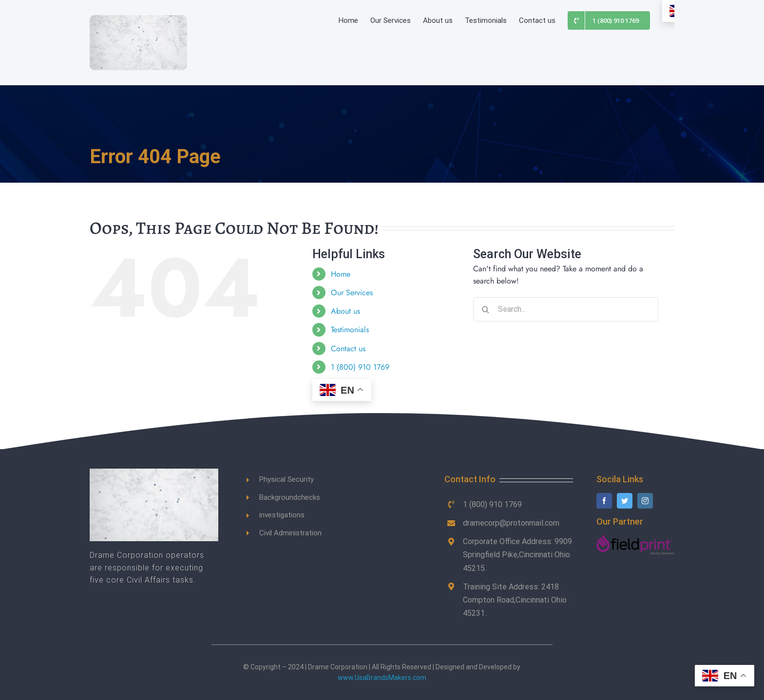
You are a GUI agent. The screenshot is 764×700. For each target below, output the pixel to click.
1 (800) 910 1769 (360, 367)
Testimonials (350, 330)
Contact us (348, 349)
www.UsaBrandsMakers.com (382, 678)
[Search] (485, 309)
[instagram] (645, 501)
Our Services (352, 293)
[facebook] (604, 501)
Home (341, 274)
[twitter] (625, 501)
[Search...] (566, 309)
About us (345, 311)
